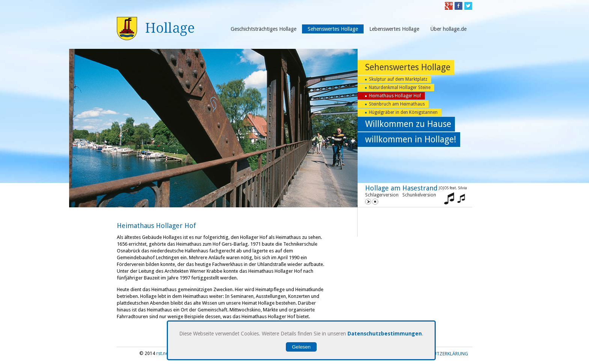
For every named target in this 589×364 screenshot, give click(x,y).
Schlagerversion (382, 195)
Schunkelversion (419, 195)
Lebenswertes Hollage (394, 29)
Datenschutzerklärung (439, 354)
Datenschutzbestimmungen (385, 334)
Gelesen (301, 347)
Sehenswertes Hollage (333, 29)
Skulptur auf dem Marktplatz (398, 79)
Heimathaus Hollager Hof (395, 96)
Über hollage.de (449, 29)
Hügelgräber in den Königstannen (403, 112)
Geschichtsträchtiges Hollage (264, 29)
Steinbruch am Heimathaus (397, 104)
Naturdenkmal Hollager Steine (400, 88)
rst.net (163, 353)
